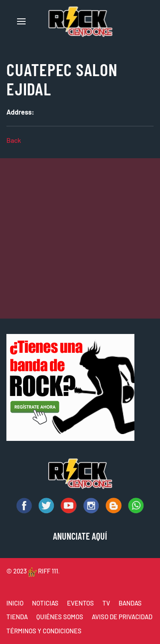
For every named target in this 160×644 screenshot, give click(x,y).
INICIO (15, 603)
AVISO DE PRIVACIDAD (122, 617)
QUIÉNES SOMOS (60, 617)
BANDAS (130, 603)
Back (14, 140)
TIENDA (17, 617)
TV (106, 603)
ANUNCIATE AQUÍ (80, 536)
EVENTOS (80, 603)
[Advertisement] (80, 238)
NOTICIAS (45, 603)
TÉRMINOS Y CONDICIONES (44, 631)
